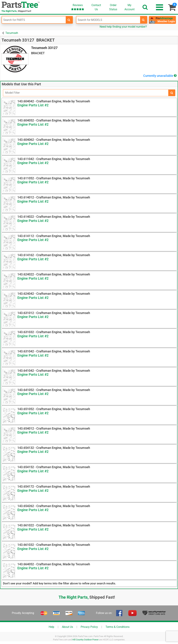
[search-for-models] (143, 20)
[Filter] (86, 93)
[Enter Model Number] (108, 20)
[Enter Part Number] (34, 20)
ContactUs (96, 7)
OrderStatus (113, 7)
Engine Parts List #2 (33, 105)
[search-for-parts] (69, 20)
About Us (67, 627)
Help (51, 627)
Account (130, 7)
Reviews (78, 7)
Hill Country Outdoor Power (85, 640)
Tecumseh (12, 33)
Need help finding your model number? (123, 27)
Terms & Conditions (118, 627)
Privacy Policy (89, 627)
